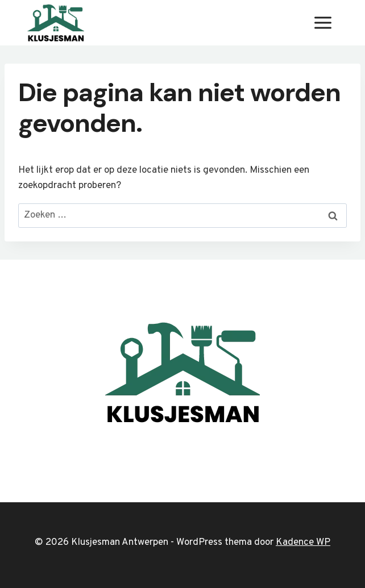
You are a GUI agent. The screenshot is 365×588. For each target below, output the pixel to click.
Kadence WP (303, 543)
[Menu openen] (323, 22)
